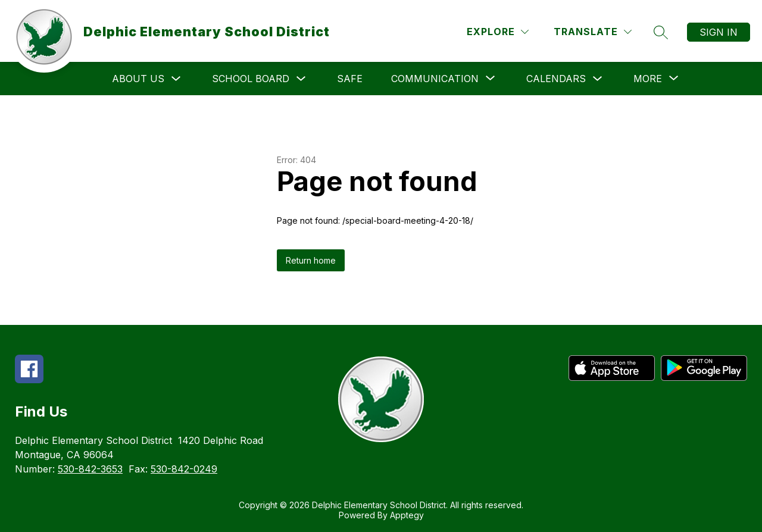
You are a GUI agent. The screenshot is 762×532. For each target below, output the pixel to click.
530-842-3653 (90, 469)
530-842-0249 (184, 469)
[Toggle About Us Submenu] (176, 79)
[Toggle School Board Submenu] (301, 79)
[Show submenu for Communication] (435, 79)
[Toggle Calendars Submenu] (598, 79)
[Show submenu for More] (648, 79)
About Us (138, 79)
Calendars (556, 79)
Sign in (719, 32)
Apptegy (407, 515)
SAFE (350, 79)
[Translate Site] (593, 32)
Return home (311, 260)
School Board (251, 79)
